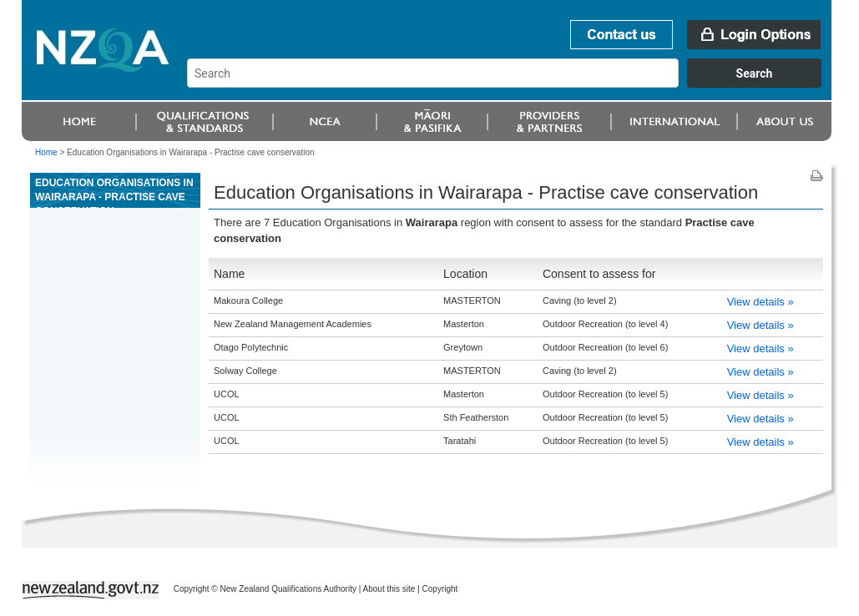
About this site (389, 589)
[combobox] (512, 83)
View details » (760, 302)
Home (46, 152)
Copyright (440, 589)
